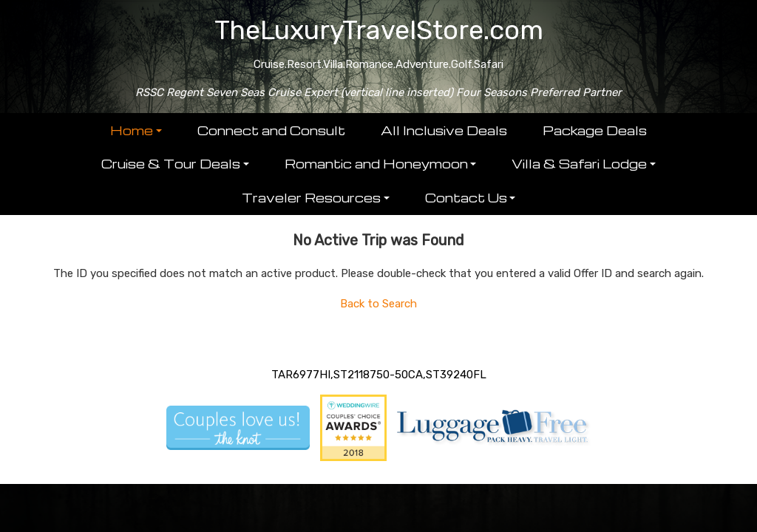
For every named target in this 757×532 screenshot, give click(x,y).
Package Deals (595, 130)
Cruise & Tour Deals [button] (171, 164)
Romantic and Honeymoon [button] (376, 164)
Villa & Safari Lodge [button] (579, 164)
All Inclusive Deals (444, 130)
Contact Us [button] (466, 198)
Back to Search (378, 304)
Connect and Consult (271, 130)
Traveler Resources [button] (311, 198)
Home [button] (132, 130)
